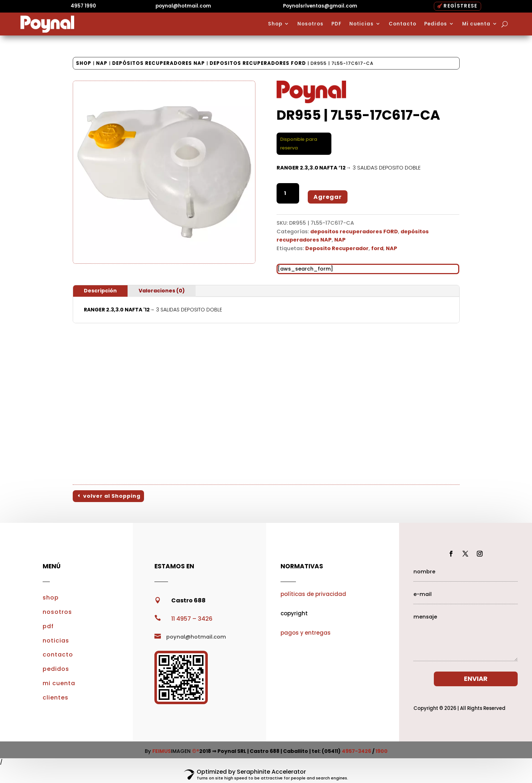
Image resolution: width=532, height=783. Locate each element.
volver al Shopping (112, 496)
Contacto (402, 24)
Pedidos (436, 24)
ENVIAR (476, 679)
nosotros (57, 612)
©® (196, 751)
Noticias (361, 24)
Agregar (328, 197)
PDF (336, 24)
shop (51, 598)
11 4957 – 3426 (192, 619)
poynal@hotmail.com (183, 6)
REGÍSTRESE (460, 6)
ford (377, 248)
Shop (275, 24)
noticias (56, 641)
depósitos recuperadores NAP (159, 63)
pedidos (56, 669)
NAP (102, 63)
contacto (58, 655)
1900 (382, 751)
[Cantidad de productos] (288, 193)
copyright (294, 613)
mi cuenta (59, 683)
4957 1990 (83, 6)
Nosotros (310, 24)
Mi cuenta (476, 24)
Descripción (100, 291)
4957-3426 (356, 751)
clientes (56, 698)
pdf (48, 626)
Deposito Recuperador (337, 248)
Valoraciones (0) (162, 291)
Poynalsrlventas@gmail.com (320, 6)
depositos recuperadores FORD (258, 63)
